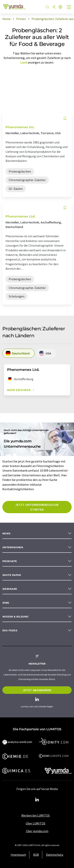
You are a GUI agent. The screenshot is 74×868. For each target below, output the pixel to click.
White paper (12, 575)
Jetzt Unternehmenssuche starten (37, 507)
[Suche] (47, 7)
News (7, 533)
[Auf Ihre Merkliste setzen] (65, 118)
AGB (36, 855)
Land (24, 62)
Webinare (10, 589)
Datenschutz (55, 855)
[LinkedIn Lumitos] (37, 800)
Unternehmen (13, 547)
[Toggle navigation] (69, 8)
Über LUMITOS (36, 823)
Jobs (6, 603)
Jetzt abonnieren (37, 690)
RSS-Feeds (10, 630)
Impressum (18, 855)
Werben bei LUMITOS (36, 815)
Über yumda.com (37, 831)
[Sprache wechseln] (60, 7)
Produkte (10, 561)
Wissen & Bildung (15, 617)
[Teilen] (54, 7)
